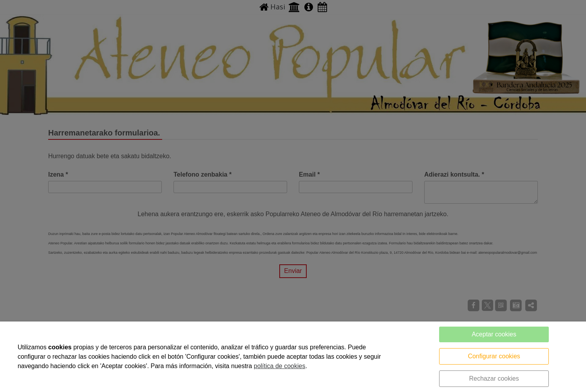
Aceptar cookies (494, 334)
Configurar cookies (494, 356)
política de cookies (280, 366)
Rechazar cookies (494, 378)
